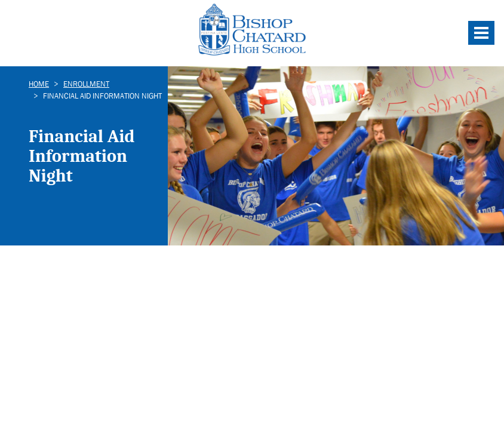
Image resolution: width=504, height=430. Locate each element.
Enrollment (86, 84)
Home (39, 84)
